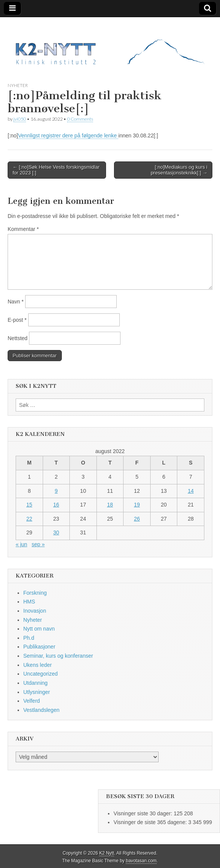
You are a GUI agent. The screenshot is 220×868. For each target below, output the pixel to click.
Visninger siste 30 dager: (144, 813)
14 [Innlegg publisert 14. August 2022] (191, 491)
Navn (16, 302)
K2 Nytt (107, 853)
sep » (38, 544)
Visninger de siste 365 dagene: (151, 822)
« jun (21, 544)
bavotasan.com (141, 861)
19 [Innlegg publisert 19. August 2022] (137, 505)
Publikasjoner (39, 647)
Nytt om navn (39, 629)
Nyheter (18, 85)
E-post (17, 320)
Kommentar (23, 229)
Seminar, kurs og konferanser (58, 656)
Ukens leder (38, 665)
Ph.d (29, 638)
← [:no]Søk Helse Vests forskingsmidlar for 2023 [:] (56, 170)
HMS (29, 602)
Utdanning (35, 683)
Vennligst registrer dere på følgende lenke (68, 136)
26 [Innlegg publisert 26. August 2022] (137, 519)
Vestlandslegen (41, 710)
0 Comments (80, 119)
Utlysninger (37, 692)
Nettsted (18, 338)
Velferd (32, 701)
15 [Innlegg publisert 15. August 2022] (29, 505)
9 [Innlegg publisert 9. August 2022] (56, 491)
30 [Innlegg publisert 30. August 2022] (56, 532)
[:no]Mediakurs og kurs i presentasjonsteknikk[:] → (179, 170)
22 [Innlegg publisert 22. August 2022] (29, 519)
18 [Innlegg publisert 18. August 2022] (110, 505)
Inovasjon (35, 611)
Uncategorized (40, 674)
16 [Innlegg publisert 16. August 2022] (56, 505)
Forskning (35, 593)
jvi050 (20, 119)
